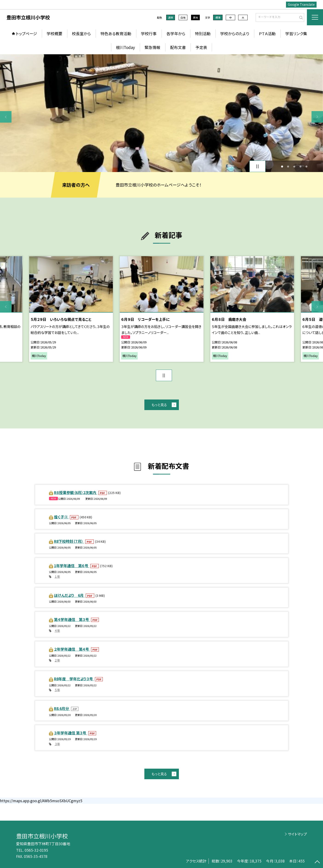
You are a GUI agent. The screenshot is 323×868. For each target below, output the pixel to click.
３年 (57, 744)
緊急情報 (152, 47)
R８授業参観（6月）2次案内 (76, 492)
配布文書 (178, 47)
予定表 (201, 47)
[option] (161, 113)
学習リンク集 (296, 33)
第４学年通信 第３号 (72, 619)
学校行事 (149, 33)
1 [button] (282, 166)
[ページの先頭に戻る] (317, 862)
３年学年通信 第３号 (71, 733)
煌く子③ (61, 517)
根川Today (125, 47)
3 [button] (294, 166)
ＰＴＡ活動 (267, 33)
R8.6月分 (62, 708)
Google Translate (301, 4)
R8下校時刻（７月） (69, 541)
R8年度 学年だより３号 (74, 679)
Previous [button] (6, 117)
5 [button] (307, 166)
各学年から (176, 33)
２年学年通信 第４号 (72, 649)
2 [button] (288, 166)
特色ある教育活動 (116, 33)
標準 (218, 17)
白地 (183, 17)
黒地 (195, 17)
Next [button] (317, 117)
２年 (57, 660)
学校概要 (54, 33)
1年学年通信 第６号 (72, 566)
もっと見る (159, 405)
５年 (57, 690)
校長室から (81, 33)
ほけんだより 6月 (69, 595)
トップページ (26, 33)
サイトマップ (297, 834)
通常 (171, 17)
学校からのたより (235, 33)
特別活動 (203, 33)
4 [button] (300, 166)
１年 (57, 576)
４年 (57, 631)
